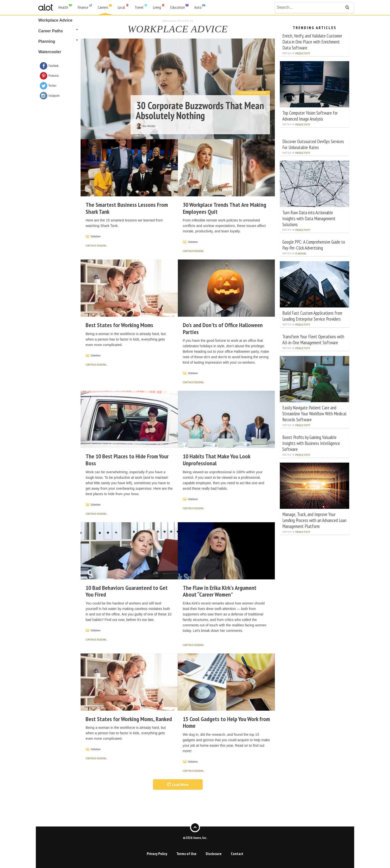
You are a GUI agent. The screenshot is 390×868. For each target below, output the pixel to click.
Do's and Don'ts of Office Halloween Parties (223, 328)
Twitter (52, 86)
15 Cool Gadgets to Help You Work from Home (226, 722)
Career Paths (51, 31)
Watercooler (50, 52)
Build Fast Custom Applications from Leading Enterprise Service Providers (312, 316)
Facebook (53, 66)
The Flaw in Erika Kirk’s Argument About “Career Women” (220, 591)
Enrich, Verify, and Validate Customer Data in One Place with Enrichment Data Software (312, 42)
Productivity (303, 53)
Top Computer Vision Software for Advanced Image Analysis (310, 116)
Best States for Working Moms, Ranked (129, 719)
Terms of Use (186, 854)
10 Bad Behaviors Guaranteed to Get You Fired (127, 591)
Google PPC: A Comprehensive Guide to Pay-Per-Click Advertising (314, 245)
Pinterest (54, 76)
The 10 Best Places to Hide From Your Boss (127, 460)
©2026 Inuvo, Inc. (195, 838)
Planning (301, 254)
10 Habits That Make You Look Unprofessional (217, 460)
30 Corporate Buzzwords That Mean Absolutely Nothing (200, 110)
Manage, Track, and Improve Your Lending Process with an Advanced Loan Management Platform (314, 520)
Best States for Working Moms (119, 325)
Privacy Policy (157, 854)
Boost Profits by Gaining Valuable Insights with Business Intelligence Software (311, 443)
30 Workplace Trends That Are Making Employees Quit (224, 208)
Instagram (54, 96)
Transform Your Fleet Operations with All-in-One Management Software (313, 339)
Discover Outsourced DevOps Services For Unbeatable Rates (313, 144)
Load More (178, 784)
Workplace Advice (55, 20)
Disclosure (214, 854)
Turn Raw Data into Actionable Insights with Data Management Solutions (309, 218)
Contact (237, 854)
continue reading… (97, 246)
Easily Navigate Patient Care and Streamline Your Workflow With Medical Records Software (314, 413)
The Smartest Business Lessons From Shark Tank (127, 208)
